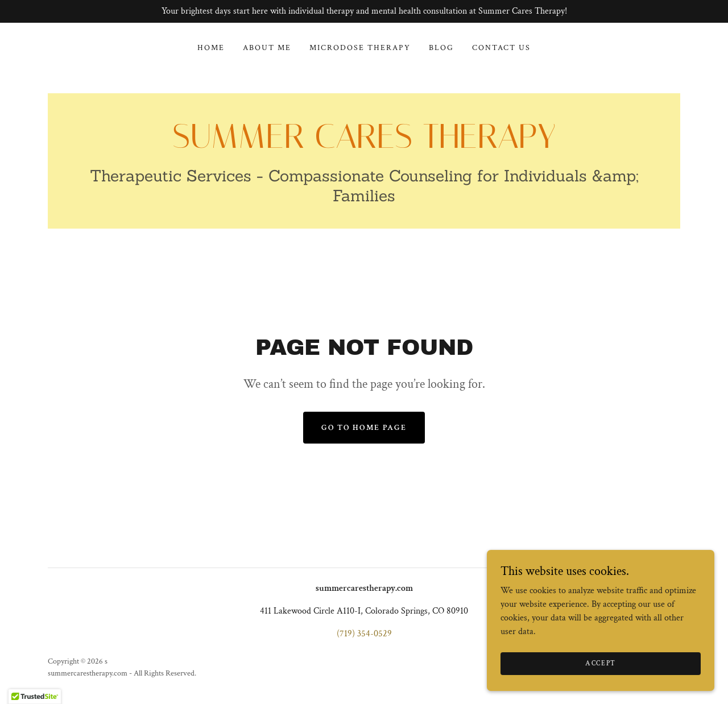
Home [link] (211, 48)
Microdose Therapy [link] (360, 48)
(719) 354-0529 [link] (364, 634)
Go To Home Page (364, 428)
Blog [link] (441, 48)
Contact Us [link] (501, 48)
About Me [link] (267, 48)
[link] (364, 145)
